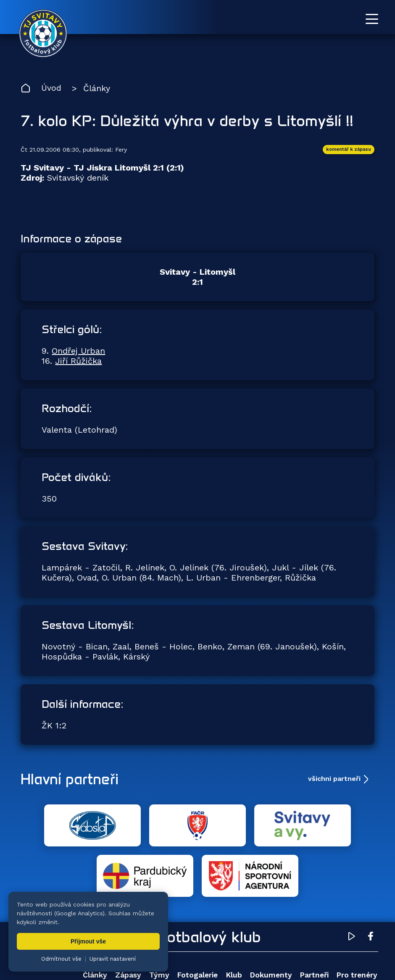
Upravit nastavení (113, 959)
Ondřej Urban (78, 352)
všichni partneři (334, 779)
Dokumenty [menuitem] (270, 925)
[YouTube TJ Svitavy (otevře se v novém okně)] (352, 888)
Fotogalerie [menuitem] (196, 925)
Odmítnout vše (61, 959)
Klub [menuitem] (232, 925)
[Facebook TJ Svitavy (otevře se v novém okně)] (371, 888)
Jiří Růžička (78, 362)
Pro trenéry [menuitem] (357, 925)
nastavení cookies (309, 953)
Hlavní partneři (72, 780)
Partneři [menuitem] (313, 925)
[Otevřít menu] (372, 19)
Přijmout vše (88, 941)
